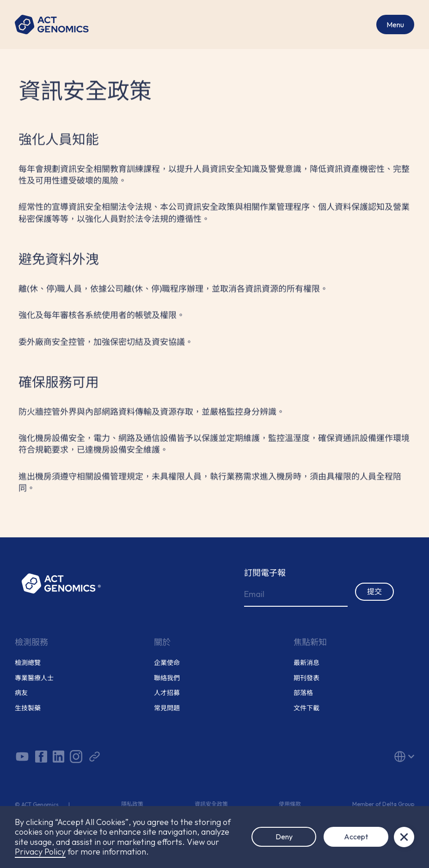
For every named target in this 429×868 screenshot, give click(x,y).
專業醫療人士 (34, 678)
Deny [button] (284, 837)
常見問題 (167, 708)
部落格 (303, 693)
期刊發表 (306, 678)
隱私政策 (132, 804)
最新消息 (306, 663)
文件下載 (306, 708)
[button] (350, 757)
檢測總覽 (28, 663)
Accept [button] (356, 837)
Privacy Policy (40, 852)
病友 (21, 693)
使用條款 (290, 804)
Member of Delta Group (383, 804)
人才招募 (167, 693)
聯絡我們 (167, 678)
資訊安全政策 (211, 804)
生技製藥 (28, 708)
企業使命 (167, 663)
